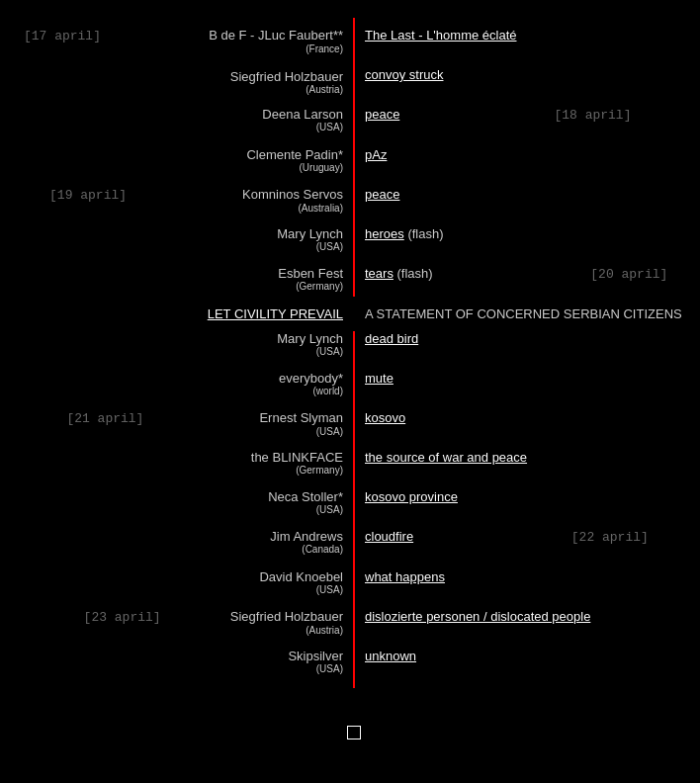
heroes (385, 234)
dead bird (392, 339)
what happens (405, 577)
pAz (376, 155)
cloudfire (389, 536)
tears (379, 273)
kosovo (385, 418)
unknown (391, 656)
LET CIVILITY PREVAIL (275, 314)
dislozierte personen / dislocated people (478, 616)
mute (379, 378)
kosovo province (411, 497)
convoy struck (404, 75)
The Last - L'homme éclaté (441, 35)
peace (382, 114)
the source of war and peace (446, 457)
